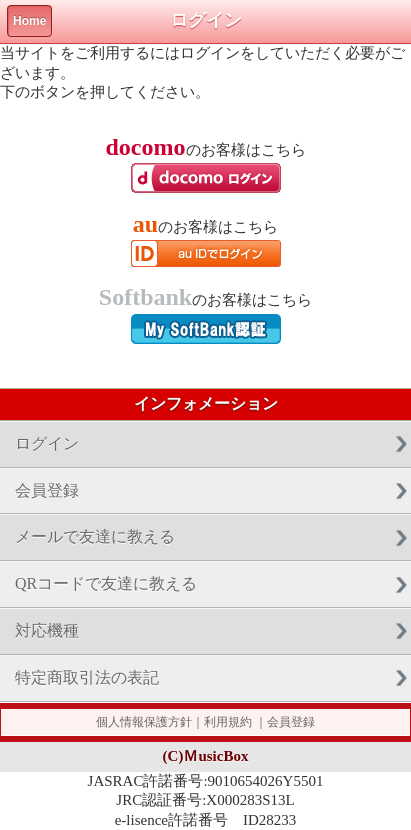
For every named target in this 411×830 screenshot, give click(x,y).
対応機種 (47, 630)
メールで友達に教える (95, 536)
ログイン (47, 443)
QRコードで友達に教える (106, 583)
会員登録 (47, 490)
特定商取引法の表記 (87, 677)
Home (29, 21)
